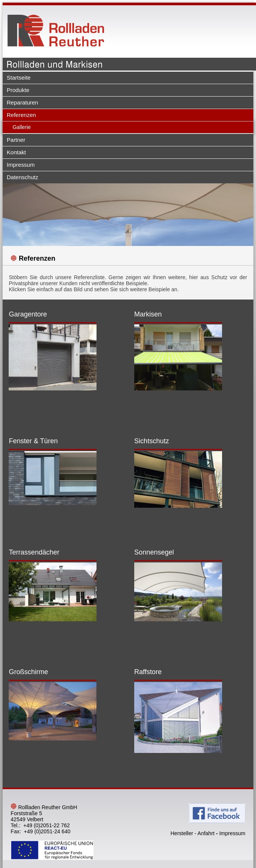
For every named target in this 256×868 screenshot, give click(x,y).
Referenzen (21, 115)
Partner (16, 140)
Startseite (19, 78)
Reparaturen (22, 102)
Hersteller (182, 833)
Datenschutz (22, 177)
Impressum (21, 165)
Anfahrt (206, 833)
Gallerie (21, 127)
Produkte (18, 90)
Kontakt (16, 152)
